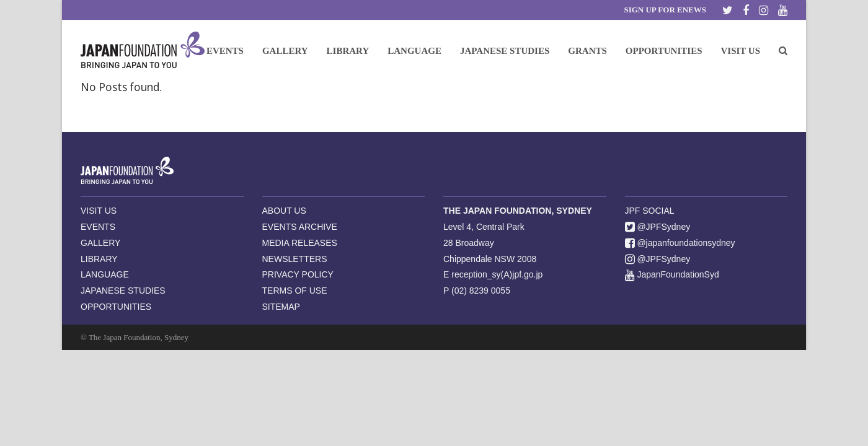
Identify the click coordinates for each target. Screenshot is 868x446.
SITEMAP (281, 307)
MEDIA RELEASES (300, 243)
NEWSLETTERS (295, 259)
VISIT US (99, 211)
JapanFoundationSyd (672, 274)
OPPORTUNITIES (116, 307)
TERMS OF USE (295, 291)
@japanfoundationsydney (680, 243)
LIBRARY (99, 259)
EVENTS (98, 227)
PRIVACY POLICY (298, 274)
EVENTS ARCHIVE (300, 227)
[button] (783, 50)
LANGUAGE (105, 274)
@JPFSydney (658, 227)
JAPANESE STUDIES (123, 291)
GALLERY (100, 243)
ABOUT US (284, 211)
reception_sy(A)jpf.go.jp (497, 274)
